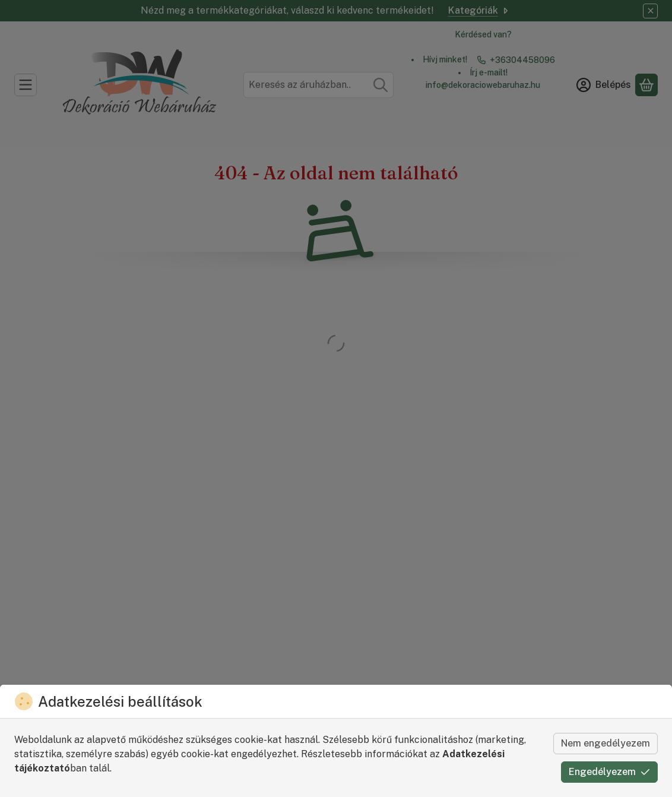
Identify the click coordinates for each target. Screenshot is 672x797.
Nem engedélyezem (606, 743)
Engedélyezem (609, 772)
